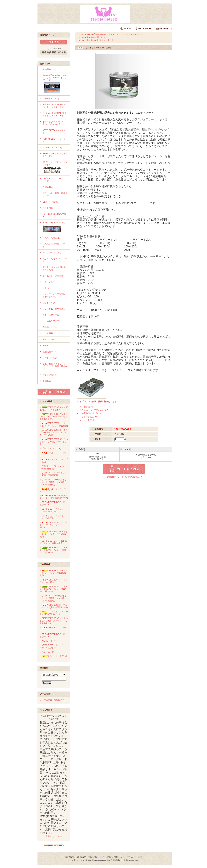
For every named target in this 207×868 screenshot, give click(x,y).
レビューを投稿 (87, 420)
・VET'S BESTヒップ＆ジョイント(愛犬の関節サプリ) (54, 497)
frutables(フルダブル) (52, 147)
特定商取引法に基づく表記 (76, 857)
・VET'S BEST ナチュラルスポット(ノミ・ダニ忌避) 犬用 (54, 534)
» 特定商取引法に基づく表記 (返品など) (124, 477)
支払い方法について (96, 857)
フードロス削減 (50, 358)
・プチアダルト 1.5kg (50, 448)
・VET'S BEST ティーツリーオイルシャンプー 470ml (53, 525)
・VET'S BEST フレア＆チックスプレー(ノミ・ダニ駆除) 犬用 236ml (54, 550)
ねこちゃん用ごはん (52, 253)
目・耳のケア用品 (51, 321)
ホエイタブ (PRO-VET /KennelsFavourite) (53, 123)
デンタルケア (49, 303)
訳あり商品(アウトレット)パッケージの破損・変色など (55, 366)
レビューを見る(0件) (89, 417)
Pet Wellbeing (49, 187)
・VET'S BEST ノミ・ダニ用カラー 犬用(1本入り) (54, 409)
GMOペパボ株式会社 (114, 860)
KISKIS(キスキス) (51, 98)
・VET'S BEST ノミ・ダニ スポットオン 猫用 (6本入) (53, 542)
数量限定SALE (49, 352)
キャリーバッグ (50, 339)
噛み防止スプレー (51, 327)
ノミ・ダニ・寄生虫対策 (54, 309)
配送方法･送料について (116, 857)
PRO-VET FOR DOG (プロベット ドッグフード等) (55, 106)
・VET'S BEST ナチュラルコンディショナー (53, 510)
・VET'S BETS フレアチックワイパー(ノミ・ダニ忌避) (54, 425)
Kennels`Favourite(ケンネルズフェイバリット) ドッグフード (55, 84)
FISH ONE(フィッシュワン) (55, 227)
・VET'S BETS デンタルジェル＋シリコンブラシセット (54, 442)
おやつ (46, 288)
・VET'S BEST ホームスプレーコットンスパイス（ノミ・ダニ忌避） (54, 432)
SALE (45, 346)
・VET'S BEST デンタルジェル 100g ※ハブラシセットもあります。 (54, 417)
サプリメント (49, 282)
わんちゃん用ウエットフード (100, 40)
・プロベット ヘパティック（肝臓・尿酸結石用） (53, 474)
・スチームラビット (49, 652)
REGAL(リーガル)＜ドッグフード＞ (55, 167)
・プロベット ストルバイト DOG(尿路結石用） (53, 467)
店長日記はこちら (54, 836)
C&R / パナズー (51, 202)
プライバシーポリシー (136, 857)
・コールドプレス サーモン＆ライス (54, 490)
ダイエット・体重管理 (53, 276)
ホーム (81, 34)
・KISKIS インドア (48, 641)
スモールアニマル (51, 315)
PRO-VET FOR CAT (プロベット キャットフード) (54, 114)
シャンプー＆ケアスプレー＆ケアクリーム (55, 295)
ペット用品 (48, 208)
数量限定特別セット (52, 375)
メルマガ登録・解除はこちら (53, 700)
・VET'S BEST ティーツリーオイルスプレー (53, 517)
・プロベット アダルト (54, 656)
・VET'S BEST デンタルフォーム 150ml (54, 581)
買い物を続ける (87, 407)
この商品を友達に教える (91, 413)
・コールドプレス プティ (53, 454)
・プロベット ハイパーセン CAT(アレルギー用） (54, 613)
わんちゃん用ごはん (52, 238)
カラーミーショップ (80, 860)
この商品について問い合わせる (94, 410)
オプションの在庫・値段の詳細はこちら (98, 402)
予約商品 (47, 69)
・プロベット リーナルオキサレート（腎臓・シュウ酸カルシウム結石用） (53, 482)
